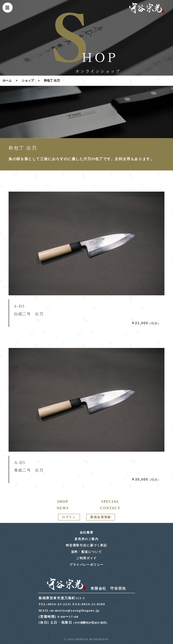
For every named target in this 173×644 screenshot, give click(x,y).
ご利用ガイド (86, 558)
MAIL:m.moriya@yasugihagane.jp (69, 610)
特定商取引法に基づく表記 (86, 545)
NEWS (63, 508)
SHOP (63, 502)
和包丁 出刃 (52, 81)
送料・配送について (86, 552)
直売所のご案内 (86, 539)
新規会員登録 (101, 517)
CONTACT (110, 508)
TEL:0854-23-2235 (55, 604)
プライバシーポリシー (86, 565)
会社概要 (86, 532)
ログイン (69, 517)
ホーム (7, 81)
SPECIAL (110, 502)
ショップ (28, 81)
